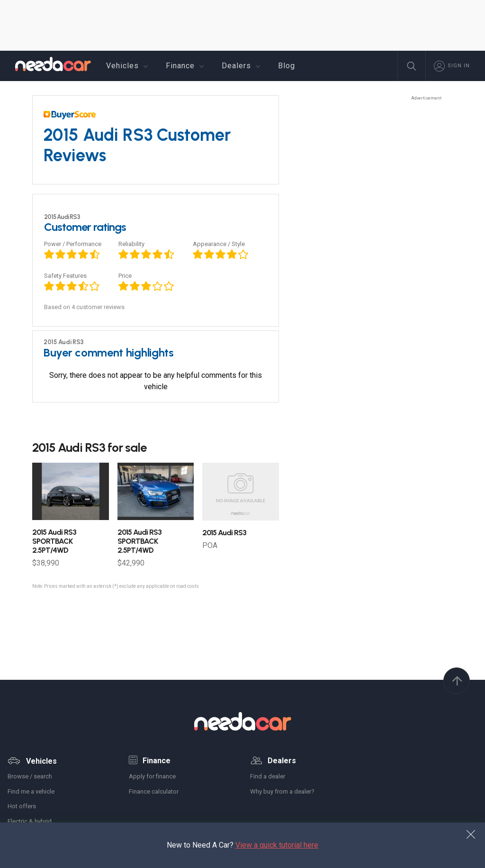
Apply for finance (152, 776)
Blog (287, 66)
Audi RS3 (224, 533)
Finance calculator (154, 791)
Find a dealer (268, 776)
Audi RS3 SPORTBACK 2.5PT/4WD (54, 541)
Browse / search (30, 776)
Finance (186, 66)
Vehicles (128, 66)
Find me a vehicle (31, 791)
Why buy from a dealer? (282, 791)
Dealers (242, 66)
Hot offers (22, 806)
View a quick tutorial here (277, 845)
